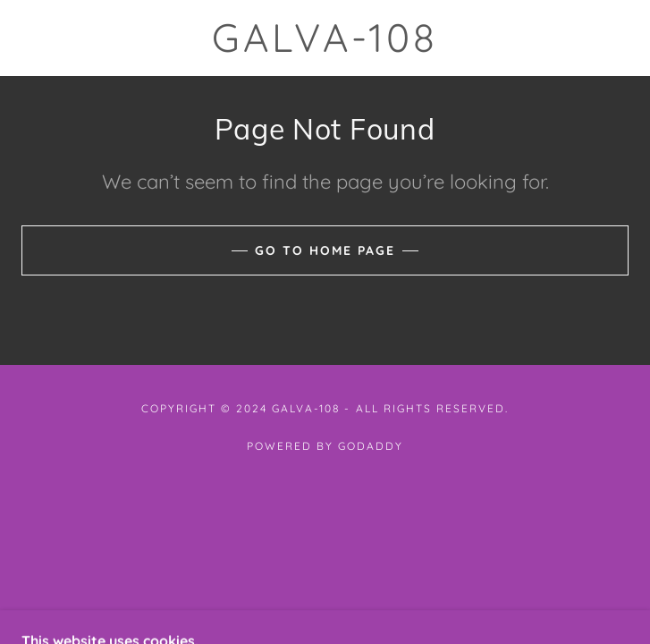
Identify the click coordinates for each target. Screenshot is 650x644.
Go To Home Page (325, 250)
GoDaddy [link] (371, 446)
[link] (325, 38)
